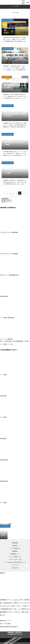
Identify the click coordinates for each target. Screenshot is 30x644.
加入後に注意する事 (7, 77)
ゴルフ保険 (15, 502)
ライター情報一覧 (15, 548)
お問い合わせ (15, 568)
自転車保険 (15, 438)
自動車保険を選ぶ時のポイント (7, 199)
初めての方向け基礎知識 (8, 20)
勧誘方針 (15, 546)
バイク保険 (15, 417)
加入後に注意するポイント (7, 202)
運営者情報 (15, 543)
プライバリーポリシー (14, 559)
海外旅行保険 (15, 459)
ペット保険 (15, 374)
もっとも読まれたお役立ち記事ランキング (15, 562)
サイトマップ (15, 565)
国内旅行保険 (15, 481)
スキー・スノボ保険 (15, 523)
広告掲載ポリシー (15, 554)
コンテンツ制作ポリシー (15, 557)
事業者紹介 (15, 551)
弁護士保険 (15, 395)
